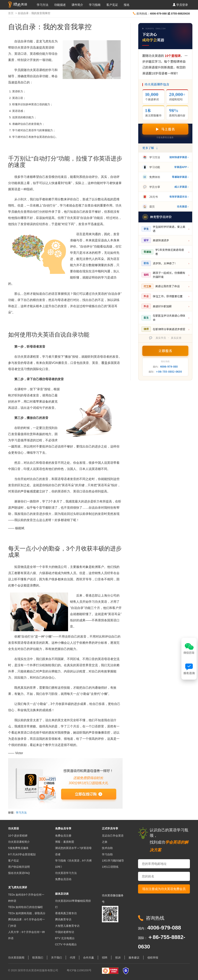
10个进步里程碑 (18, 836)
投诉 (118, 958)
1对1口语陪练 (110, 867)
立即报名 (165, 351)
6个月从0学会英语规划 (22, 854)
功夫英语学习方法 (66, 873)
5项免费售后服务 (18, 848)
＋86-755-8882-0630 (169, 372)
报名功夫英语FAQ (19, 873)
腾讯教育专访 (63, 919)
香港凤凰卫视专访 (66, 913)
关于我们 (56, 958)
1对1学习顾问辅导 (113, 861)
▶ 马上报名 (165, 129)
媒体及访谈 (62, 894)
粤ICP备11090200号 (79, 970)
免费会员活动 (63, 879)
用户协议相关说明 (19, 867)
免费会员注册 (63, 836)
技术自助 (107, 848)
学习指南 (95, 5)
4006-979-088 (169, 367)
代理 (73, 958)
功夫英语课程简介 (19, 842)
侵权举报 (153, 958)
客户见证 (112, 5)
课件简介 (77, 5)
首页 (11, 13)
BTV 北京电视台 (65, 938)
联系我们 (38, 958)
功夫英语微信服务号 (113, 899)
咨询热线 (155, 918)
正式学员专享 (110, 828)
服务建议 (134, 958)
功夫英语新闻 (16, 958)
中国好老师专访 (65, 932)
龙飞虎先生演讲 (18, 887)
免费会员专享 (63, 828)
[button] (180, 5)
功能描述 (60, 5)
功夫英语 (14, 828)
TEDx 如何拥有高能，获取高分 (27, 913)
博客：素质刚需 (65, 842)
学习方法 (43, 5)
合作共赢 (89, 958)
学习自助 (107, 854)
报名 (127, 5)
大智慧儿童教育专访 (67, 926)
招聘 (105, 958)
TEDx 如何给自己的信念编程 (25, 907)
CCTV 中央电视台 (66, 944)
